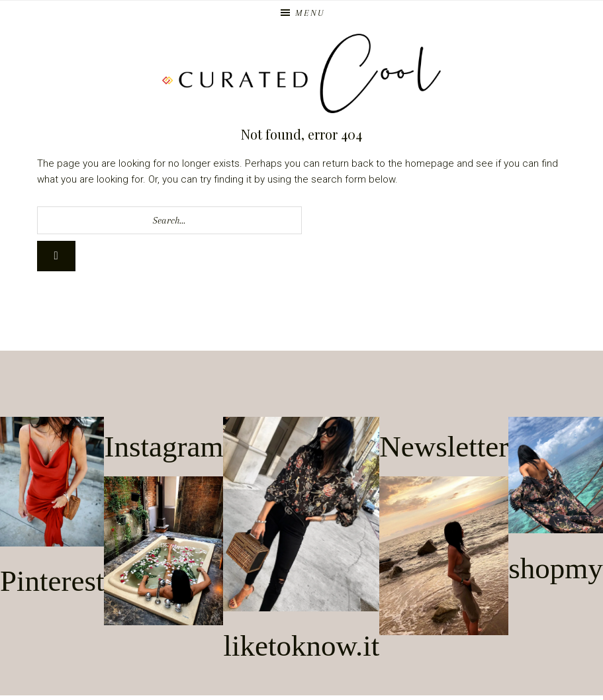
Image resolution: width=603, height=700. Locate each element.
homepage (430, 163)
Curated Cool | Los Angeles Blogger (302, 73)
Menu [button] (310, 13)
